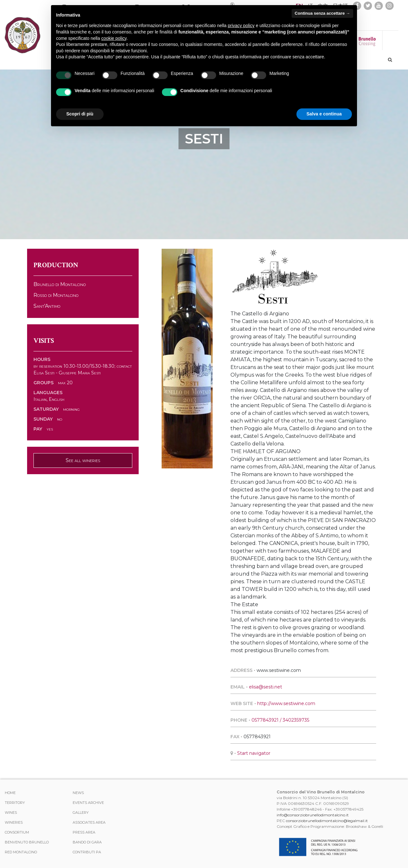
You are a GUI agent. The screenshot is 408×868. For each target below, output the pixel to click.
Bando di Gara (87, 842)
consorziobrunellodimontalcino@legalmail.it (327, 821)
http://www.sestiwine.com (286, 703)
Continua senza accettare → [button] (322, 13)
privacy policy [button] (241, 26)
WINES (11, 813)
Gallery (81, 813)
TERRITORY (15, 803)
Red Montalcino (21, 852)
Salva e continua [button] (324, 114)
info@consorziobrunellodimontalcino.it (313, 815)
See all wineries (83, 460)
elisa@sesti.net (266, 687)
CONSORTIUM (17, 832)
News (78, 793)
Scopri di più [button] (80, 114)
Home (10, 793)
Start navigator (254, 753)
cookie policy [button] (114, 38)
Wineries (14, 822)
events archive (88, 803)
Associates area (89, 822)
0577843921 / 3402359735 (280, 720)
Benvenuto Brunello (27, 842)
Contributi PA (87, 852)
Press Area (84, 832)
